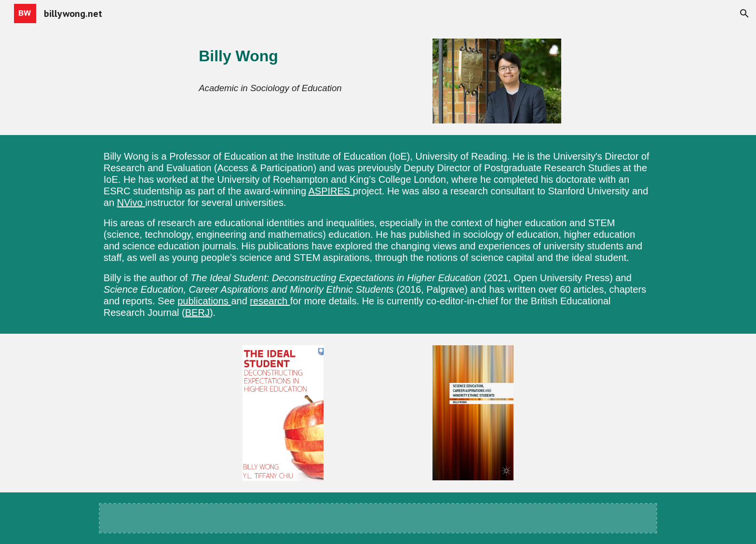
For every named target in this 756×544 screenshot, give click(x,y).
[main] (307, 56)
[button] (744, 14)
